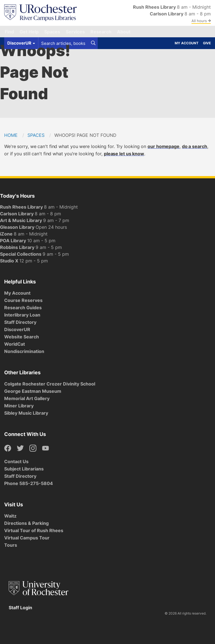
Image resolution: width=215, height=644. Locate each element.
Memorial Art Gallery (27, 398)
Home (11, 135)
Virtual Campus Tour (27, 538)
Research (101, 32)
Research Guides (23, 308)
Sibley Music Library (26, 413)
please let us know (124, 154)
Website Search (22, 337)
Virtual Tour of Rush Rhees (34, 530)
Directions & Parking (26, 523)
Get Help (29, 32)
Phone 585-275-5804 (29, 483)
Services (75, 32)
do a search (195, 146)
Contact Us (16, 461)
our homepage (163, 146)
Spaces (52, 32)
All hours (201, 21)
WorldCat (15, 344)
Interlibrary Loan (22, 315)
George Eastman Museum (33, 391)
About (124, 32)
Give (207, 43)
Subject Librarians (24, 469)
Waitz (10, 516)
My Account (187, 43)
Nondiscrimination (24, 351)
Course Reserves (23, 300)
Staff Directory (20, 322)
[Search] (93, 43)
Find (9, 32)
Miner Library (19, 406)
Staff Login (20, 608)
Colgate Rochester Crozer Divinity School (50, 384)
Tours (11, 545)
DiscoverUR (17, 329)
